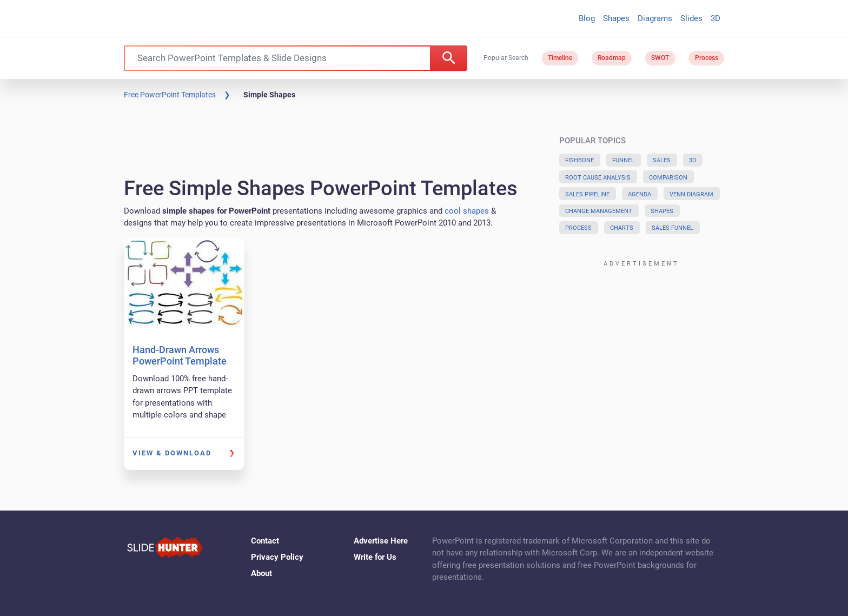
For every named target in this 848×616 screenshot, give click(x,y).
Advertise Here (381, 541)
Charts (622, 228)
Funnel (623, 160)
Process (707, 58)
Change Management (599, 211)
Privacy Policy (277, 557)
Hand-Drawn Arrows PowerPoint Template (180, 356)
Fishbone (579, 160)
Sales (662, 160)
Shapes (616, 18)
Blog (587, 18)
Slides (691, 18)
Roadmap (612, 58)
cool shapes (467, 211)
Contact (265, 541)
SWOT (660, 58)
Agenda (640, 194)
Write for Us (375, 557)
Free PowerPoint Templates (170, 95)
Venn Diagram (691, 194)
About (261, 573)
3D (716, 18)
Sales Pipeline (587, 194)
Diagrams (655, 18)
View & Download (172, 453)
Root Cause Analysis (598, 178)
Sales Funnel (673, 228)
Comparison (668, 178)
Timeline (560, 58)
